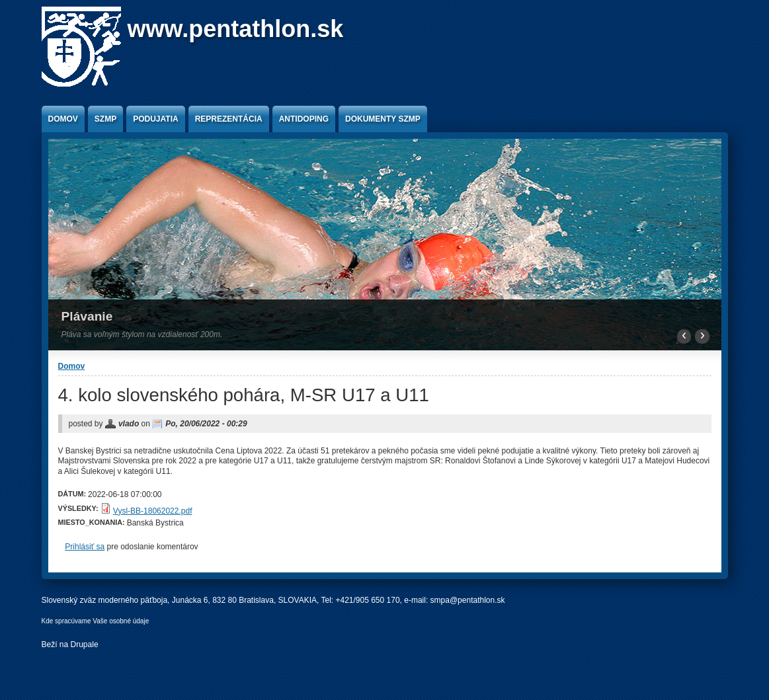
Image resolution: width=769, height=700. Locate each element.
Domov (63, 119)
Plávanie (87, 316)
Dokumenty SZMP (383, 119)
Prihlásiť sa (85, 547)
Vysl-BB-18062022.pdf (153, 511)
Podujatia (155, 119)
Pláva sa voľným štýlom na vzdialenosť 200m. (142, 334)
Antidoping (304, 119)
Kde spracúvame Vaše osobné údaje (96, 621)
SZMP (105, 119)
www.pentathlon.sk (236, 29)
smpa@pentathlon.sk (468, 600)
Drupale (85, 644)
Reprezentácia (229, 119)
